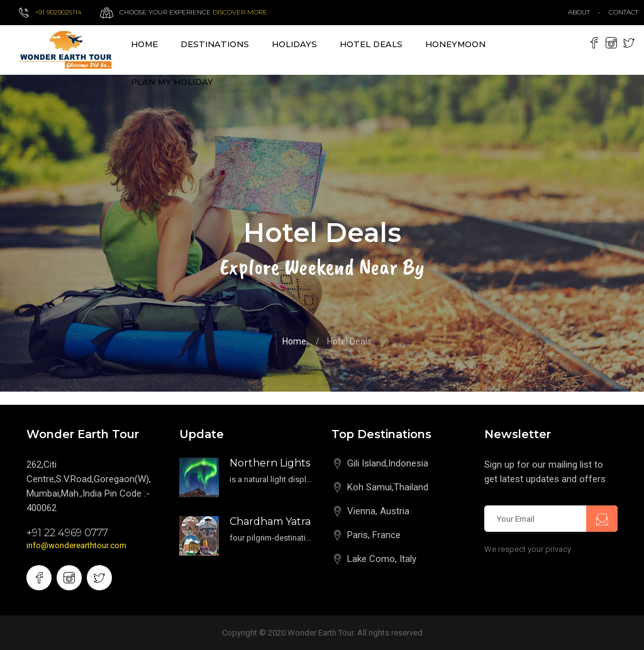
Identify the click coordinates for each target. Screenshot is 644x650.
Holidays (294, 44)
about (579, 12)
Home (144, 44)
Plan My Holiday (172, 82)
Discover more (240, 12)
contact (626, 12)
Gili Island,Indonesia (388, 463)
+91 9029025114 (58, 12)
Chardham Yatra (270, 521)
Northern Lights (270, 463)
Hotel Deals (371, 44)
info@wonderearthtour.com (76, 545)
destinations (215, 44)
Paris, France (374, 535)
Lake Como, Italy (382, 559)
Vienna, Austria (378, 511)
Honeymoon (455, 44)
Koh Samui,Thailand (388, 487)
